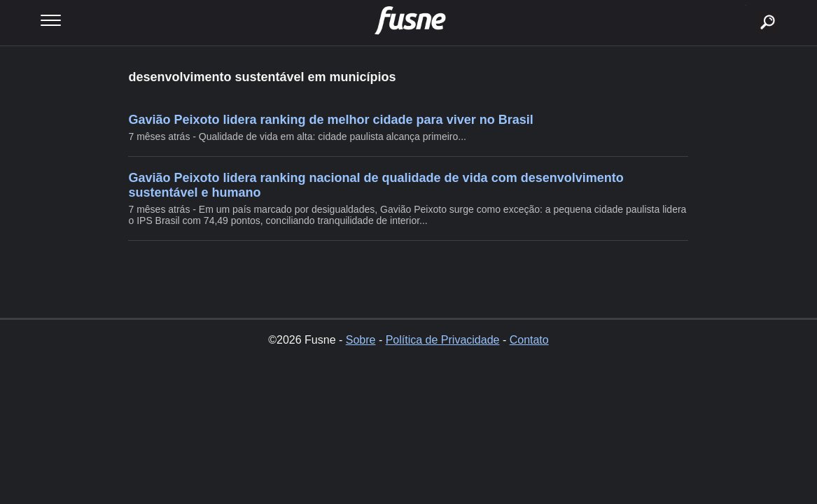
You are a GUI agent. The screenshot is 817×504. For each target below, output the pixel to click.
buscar (746, 5)
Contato (529, 340)
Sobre (361, 340)
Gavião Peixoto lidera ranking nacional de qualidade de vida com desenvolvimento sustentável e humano (376, 185)
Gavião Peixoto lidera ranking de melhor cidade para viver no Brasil (330, 120)
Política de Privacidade (443, 340)
